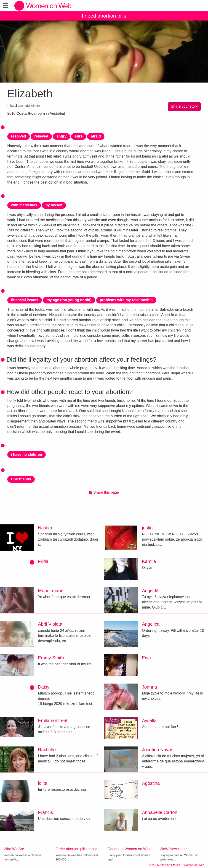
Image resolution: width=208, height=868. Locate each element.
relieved (41, 136)
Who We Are (14, 849)
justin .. (149, 528)
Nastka (45, 528)
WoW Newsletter (173, 849)
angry (61, 136)
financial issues (25, 300)
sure (79, 136)
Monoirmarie (51, 591)
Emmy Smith (51, 658)
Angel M (150, 591)
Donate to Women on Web (129, 849)
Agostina (151, 783)
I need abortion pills (104, 16)
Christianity (21, 479)
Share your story (184, 106)
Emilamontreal (53, 720)
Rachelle (47, 750)
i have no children (27, 455)
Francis (45, 812)
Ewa (146, 658)
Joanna (149, 687)
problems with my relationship (126, 300)
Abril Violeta (50, 624)
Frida (43, 561)
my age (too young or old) (69, 300)
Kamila (149, 561)
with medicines (24, 205)
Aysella (149, 720)
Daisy (44, 687)
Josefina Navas (158, 750)
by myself (54, 205)
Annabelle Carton (160, 812)
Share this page (104, 492)
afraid (96, 136)
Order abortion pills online (77, 849)
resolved (19, 136)
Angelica (151, 624)
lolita (43, 783)
